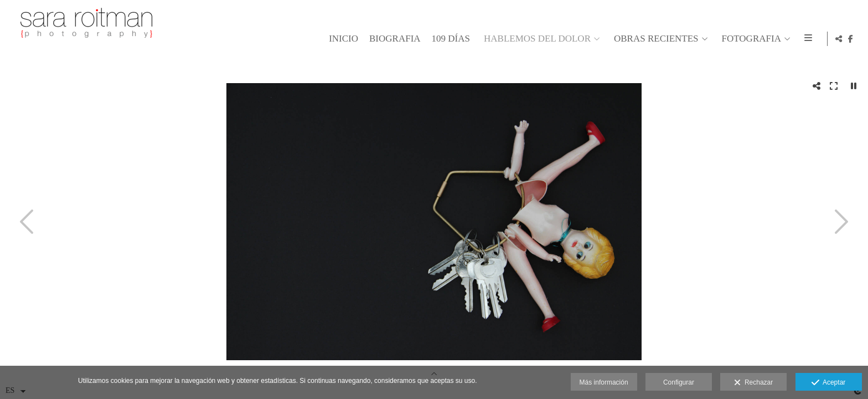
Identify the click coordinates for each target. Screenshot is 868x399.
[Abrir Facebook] (851, 39)
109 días (449, 39)
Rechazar (753, 383)
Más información (604, 382)
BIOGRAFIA (393, 39)
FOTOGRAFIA (750, 39)
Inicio (342, 39)
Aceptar (828, 383)
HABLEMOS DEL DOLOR (536, 39)
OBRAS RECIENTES (655, 39)
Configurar (679, 382)
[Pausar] (854, 86)
